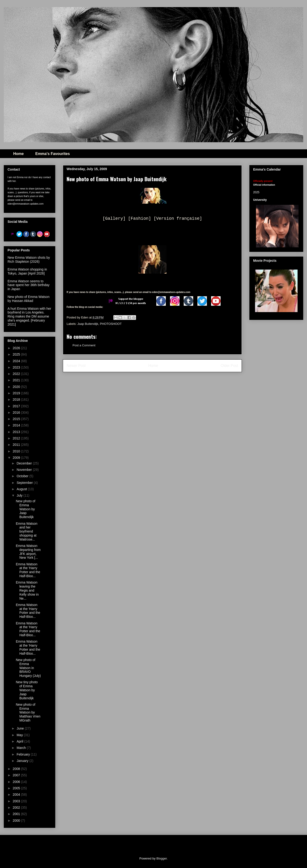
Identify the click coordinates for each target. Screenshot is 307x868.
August (22, 489)
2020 (17, 387)
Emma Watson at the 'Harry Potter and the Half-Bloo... (28, 570)
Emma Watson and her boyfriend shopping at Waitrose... (27, 531)
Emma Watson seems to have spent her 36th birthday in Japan (28, 285)
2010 (17, 451)
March (22, 748)
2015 (17, 419)
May (20, 735)
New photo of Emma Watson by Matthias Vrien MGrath (28, 712)
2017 (17, 406)
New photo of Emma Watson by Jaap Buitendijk (26, 509)
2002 (17, 808)
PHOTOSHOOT (111, 324)
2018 (17, 400)
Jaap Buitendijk (88, 324)
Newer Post (76, 366)
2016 (17, 413)
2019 (17, 393)
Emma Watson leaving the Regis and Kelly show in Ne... (27, 590)
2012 (17, 438)
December (25, 463)
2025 (17, 354)
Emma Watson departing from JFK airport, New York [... (28, 552)
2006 (17, 782)
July (20, 495)
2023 (17, 367)
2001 (17, 814)
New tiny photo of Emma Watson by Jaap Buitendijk (27, 690)
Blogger (162, 858)
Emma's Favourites (52, 154)
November (25, 470)
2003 (17, 801)
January (23, 761)
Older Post (229, 366)
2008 (17, 769)
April (20, 741)
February (24, 754)
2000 (17, 821)
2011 (17, 445)
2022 (17, 374)
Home (18, 154)
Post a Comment (84, 345)
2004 (17, 795)
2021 (17, 380)
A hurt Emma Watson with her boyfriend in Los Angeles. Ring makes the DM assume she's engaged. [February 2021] (29, 316)
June (21, 728)
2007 (17, 775)
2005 (17, 788)
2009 (17, 458)
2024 (17, 361)
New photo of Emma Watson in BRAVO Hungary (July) (28, 668)
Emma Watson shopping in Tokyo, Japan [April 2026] (27, 271)
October (23, 476)
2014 (17, 425)
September (25, 483)
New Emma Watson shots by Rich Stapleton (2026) (29, 260)
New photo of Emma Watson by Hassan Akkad (29, 299)
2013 (17, 432)
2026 (17, 348)
